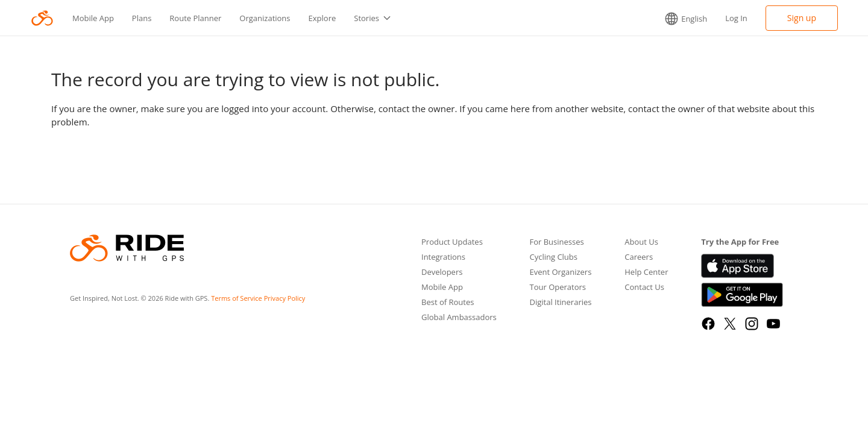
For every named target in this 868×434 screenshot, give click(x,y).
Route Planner (195, 18)
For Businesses (556, 243)
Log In (736, 18)
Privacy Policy (285, 298)
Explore (322, 18)
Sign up (802, 18)
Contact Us (644, 288)
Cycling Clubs (553, 258)
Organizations (265, 18)
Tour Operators (558, 288)
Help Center (646, 273)
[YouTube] (773, 324)
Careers (639, 258)
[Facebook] (708, 324)
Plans (142, 18)
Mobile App (93, 18)
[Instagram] (752, 324)
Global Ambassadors (459, 318)
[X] (730, 324)
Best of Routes (448, 303)
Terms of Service (237, 298)
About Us (641, 243)
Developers (442, 273)
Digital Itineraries (560, 303)
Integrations (443, 258)
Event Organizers (560, 273)
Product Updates (452, 243)
